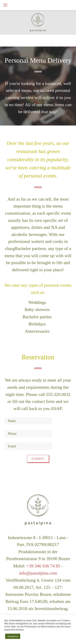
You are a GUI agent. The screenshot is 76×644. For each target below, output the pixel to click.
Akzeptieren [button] (13, 636)
